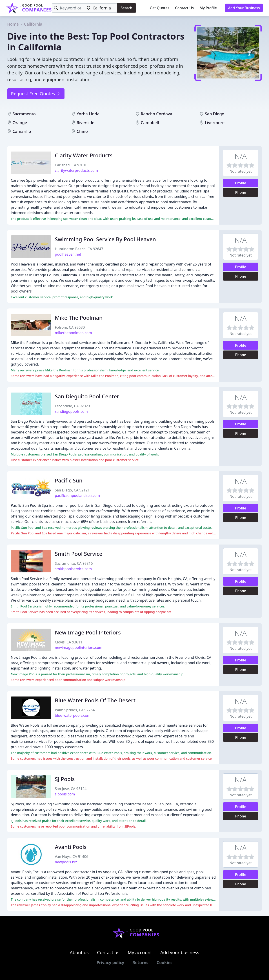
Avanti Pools (71, 847)
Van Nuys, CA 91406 (72, 857)
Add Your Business (244, 8)
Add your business (180, 952)
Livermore (215, 123)
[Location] (101, 8)
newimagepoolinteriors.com (79, 647)
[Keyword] (68, 8)
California (33, 24)
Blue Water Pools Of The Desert (95, 700)
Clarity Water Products (84, 155)
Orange (20, 123)
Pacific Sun (69, 480)
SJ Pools (65, 779)
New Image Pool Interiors (88, 632)
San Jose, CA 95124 (71, 789)
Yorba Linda (88, 114)
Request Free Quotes (36, 94)
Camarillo (22, 131)
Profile (241, 183)
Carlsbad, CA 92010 (71, 165)
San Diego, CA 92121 (72, 490)
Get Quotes (160, 8)
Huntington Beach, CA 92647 (79, 249)
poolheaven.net (68, 254)
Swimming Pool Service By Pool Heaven (105, 239)
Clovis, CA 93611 (69, 642)
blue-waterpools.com (73, 715)
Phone (241, 192)
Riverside (86, 123)
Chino (82, 131)
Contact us (108, 952)
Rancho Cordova (156, 114)
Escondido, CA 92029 (72, 406)
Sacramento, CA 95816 (74, 563)
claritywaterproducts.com (76, 170)
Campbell (150, 123)
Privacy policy (110, 962)
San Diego (215, 114)
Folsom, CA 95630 (70, 327)
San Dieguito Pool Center (87, 396)
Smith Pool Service (79, 554)
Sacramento (24, 114)
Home (13, 24)
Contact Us (184, 8)
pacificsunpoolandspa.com (77, 496)
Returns (140, 962)
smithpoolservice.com (73, 569)
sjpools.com (65, 794)
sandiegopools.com (71, 411)
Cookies (165, 962)
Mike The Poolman (79, 318)
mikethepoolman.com (73, 333)
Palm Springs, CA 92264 (75, 710)
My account (140, 952)
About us (79, 952)
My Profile (208, 8)
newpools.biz (66, 862)
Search (126, 8)
